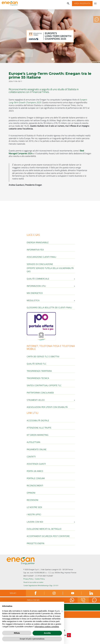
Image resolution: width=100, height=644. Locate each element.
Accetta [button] (47, 633)
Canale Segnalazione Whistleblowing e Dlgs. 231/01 (41, 585)
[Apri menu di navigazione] (95, 4)
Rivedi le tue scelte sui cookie (33, 582)
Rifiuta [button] (17, 633)
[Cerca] (68, 4)
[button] (82, 4)
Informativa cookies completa (47, 627)
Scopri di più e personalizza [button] (32, 639)
